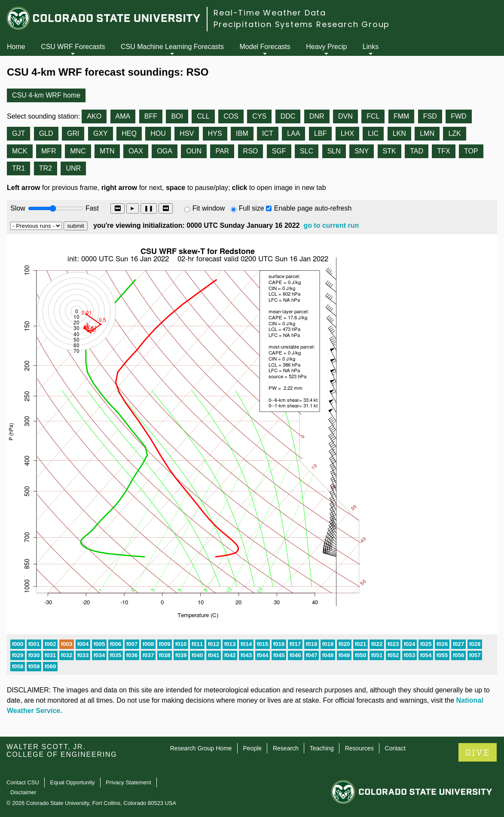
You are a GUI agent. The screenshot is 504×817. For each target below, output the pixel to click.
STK (389, 151)
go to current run (331, 225)
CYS (259, 116)
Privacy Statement (128, 782)
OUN (194, 151)
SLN (334, 151)
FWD (458, 116)
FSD (430, 116)
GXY (101, 133)
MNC (78, 151)
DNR (317, 116)
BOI (177, 116)
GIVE (478, 753)
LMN (427, 133)
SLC (307, 151)
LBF (320, 133)
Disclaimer (23, 792)
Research (286, 748)
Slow (18, 208)
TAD (417, 151)
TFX (443, 151)
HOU (158, 133)
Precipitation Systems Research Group (302, 24)
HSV (187, 133)
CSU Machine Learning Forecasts (172, 47)
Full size (252, 208)
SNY (362, 151)
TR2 (46, 168)
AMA (123, 116)
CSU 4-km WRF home (46, 95)
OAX (136, 151)
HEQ (129, 133)
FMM (401, 116)
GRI (73, 133)
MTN (107, 151)
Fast (92, 208)
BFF (151, 116)
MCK (20, 151)
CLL (203, 116)
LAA (293, 133)
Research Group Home (201, 748)
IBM (242, 133)
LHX (347, 133)
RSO (251, 151)
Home (16, 47)
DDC (288, 116)
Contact (395, 748)
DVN (345, 116)
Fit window (209, 208)
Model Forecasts (265, 47)
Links (371, 47)
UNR (73, 168)
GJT (18, 133)
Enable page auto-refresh (313, 208)
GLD (46, 133)
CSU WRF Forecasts (73, 47)
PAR (222, 151)
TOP (471, 151)
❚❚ (149, 208)
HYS (215, 133)
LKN (399, 133)
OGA (165, 151)
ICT (268, 133)
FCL (373, 116)
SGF (279, 151)
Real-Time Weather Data (270, 13)
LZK (454, 133)
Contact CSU (23, 782)
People (252, 748)
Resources (359, 748)
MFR (49, 151)
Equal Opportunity (73, 782)
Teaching (322, 748)
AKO (94, 116)
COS (231, 116)
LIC (373, 133)
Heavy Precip (326, 47)
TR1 (18, 168)
